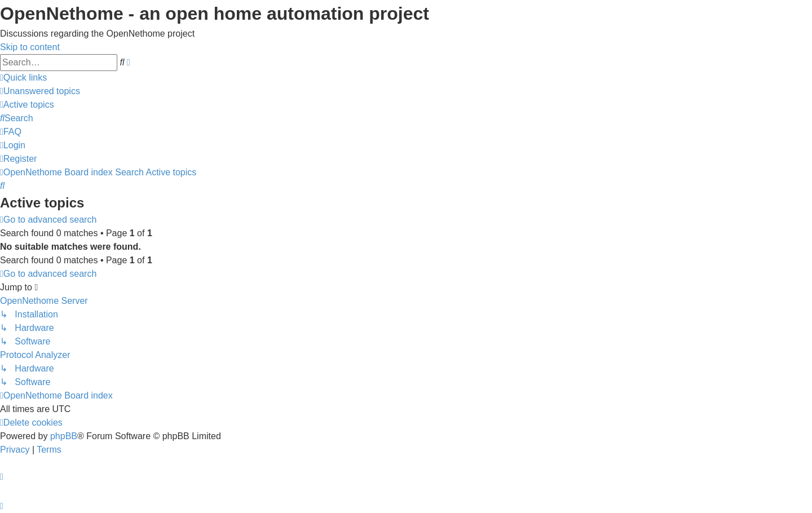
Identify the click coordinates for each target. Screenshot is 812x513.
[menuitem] (40, 91)
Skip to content (30, 47)
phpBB (64, 436)
